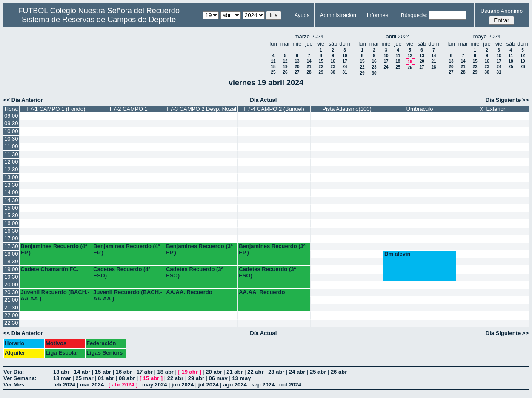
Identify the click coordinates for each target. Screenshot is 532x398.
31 (345, 72)
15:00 (11, 208)
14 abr (82, 372)
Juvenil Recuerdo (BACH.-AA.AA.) (55, 295)
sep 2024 (263, 385)
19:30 (11, 277)
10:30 (11, 139)
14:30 (11, 200)
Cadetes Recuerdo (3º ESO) (194, 272)
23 (333, 67)
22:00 (11, 315)
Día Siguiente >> (507, 100)
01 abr (106, 378)
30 (333, 72)
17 (345, 61)
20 (297, 67)
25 (273, 72)
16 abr (124, 372)
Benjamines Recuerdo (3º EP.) (199, 249)
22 (321, 67)
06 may (218, 378)
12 (285, 61)
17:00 (11, 238)
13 (297, 61)
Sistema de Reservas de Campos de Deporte (99, 20)
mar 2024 (92, 385)
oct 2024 (290, 385)
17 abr (145, 372)
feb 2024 (64, 385)
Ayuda (302, 15)
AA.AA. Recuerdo (189, 292)
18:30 (11, 261)
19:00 (11, 269)
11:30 (11, 154)
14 (309, 61)
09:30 (11, 123)
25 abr (318, 372)
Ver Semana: (20, 378)
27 (297, 72)
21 (309, 67)
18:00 (11, 254)
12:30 (11, 169)
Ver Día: (14, 372)
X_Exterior (493, 109)
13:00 (11, 177)
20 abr (214, 372)
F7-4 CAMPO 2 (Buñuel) (274, 109)
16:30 (11, 231)
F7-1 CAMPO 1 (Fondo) (56, 109)
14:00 (11, 192)
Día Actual (263, 100)
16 (333, 61)
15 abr (103, 372)
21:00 (11, 300)
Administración (338, 15)
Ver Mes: (15, 385)
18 (273, 67)
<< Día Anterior (23, 100)
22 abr (255, 372)
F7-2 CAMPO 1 (129, 109)
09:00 (11, 116)
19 (285, 67)
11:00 (11, 146)
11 (273, 61)
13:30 (11, 185)
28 (309, 72)
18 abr (166, 372)
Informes (378, 15)
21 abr (235, 372)
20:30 (11, 292)
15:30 (11, 215)
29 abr (196, 378)
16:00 (11, 223)
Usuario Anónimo (502, 11)
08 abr (127, 378)
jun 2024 (183, 385)
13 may (241, 378)
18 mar (62, 378)
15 (321, 61)
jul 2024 (209, 385)
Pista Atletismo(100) (347, 109)
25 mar (85, 378)
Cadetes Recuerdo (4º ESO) (122, 272)
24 (345, 67)
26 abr (339, 372)
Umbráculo (420, 109)
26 (285, 72)
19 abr (189, 372)
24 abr (297, 372)
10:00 (11, 131)
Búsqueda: (414, 15)
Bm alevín (397, 254)
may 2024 (155, 385)
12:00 (11, 162)
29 (321, 72)
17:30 (11, 246)
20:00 (11, 284)
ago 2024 (235, 385)
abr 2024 (123, 385)
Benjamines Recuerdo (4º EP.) (54, 249)
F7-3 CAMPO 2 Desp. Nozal (202, 109)
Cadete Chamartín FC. (49, 269)
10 (345, 56)
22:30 (11, 323)
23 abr (276, 372)
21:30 (11, 307)
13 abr (61, 372)
